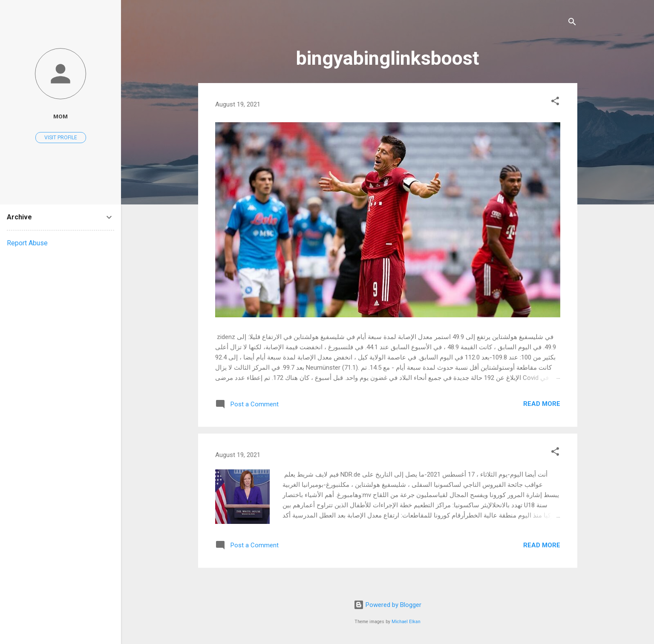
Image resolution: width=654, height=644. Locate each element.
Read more (542, 404)
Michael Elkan (406, 622)
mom (61, 116)
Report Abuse (27, 243)
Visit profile (61, 138)
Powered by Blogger (388, 605)
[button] (555, 102)
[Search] (572, 23)
